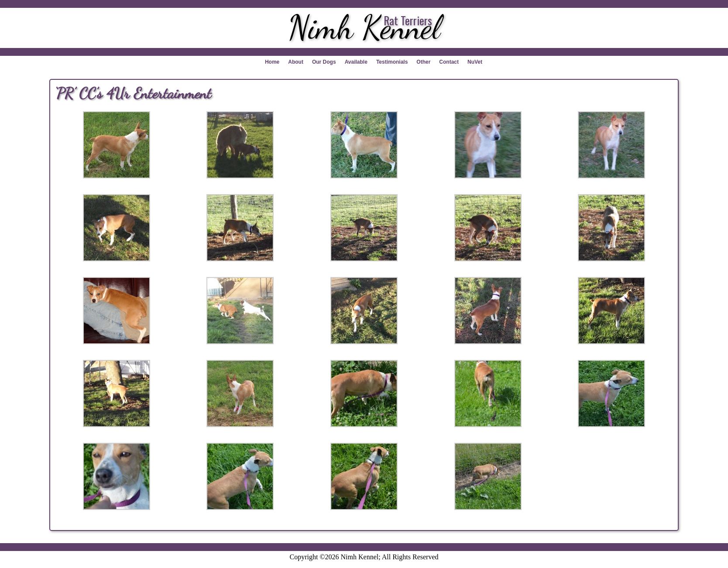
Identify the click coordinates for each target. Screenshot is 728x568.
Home (272, 62)
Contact (449, 62)
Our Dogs (324, 62)
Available (356, 62)
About (296, 62)
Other (423, 62)
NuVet (475, 62)
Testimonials (392, 62)
